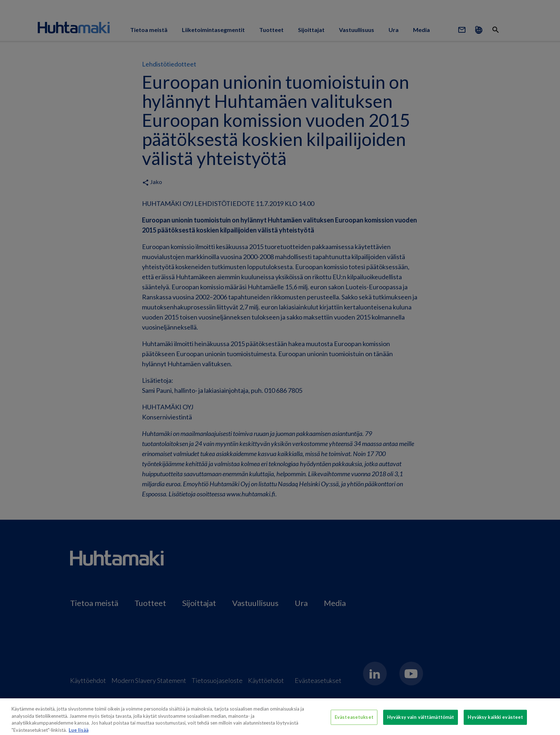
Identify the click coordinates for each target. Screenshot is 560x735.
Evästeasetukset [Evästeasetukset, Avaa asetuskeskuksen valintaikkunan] (354, 720)
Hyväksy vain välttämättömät (421, 720)
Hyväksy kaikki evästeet (495, 720)
